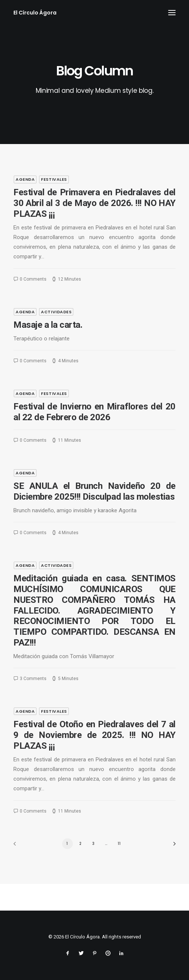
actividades (56, 347)
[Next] (172, 846)
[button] (172, 13)
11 (119, 843)
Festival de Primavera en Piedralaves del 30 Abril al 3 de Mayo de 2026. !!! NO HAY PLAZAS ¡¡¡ (94, 203)
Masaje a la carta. (48, 360)
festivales (54, 179)
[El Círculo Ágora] (35, 13)
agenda (25, 179)
